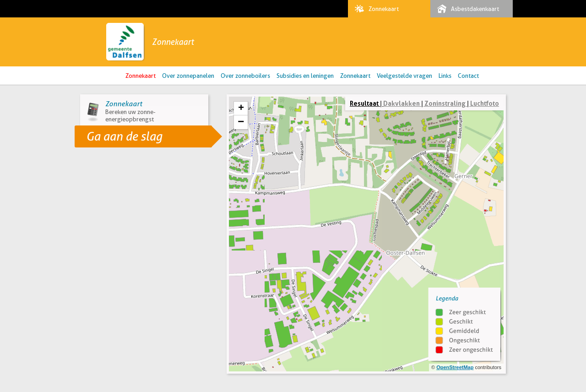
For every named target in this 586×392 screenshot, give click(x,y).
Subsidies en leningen (305, 76)
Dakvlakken (402, 103)
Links (445, 76)
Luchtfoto (485, 103)
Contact (468, 76)
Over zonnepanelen (188, 76)
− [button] (241, 122)
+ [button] (241, 109)
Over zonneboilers (245, 76)
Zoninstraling (445, 103)
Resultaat (364, 103)
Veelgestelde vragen (404, 76)
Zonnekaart (374, 9)
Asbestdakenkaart (466, 9)
